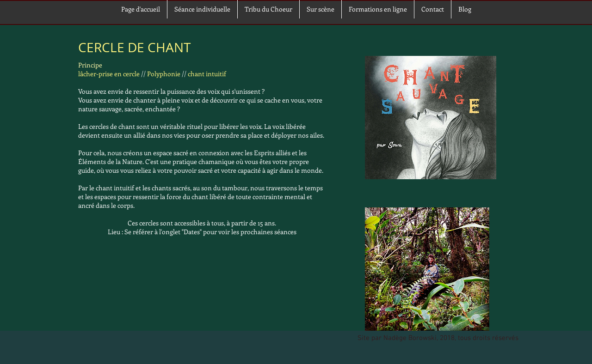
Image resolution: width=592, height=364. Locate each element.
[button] (321, 9)
